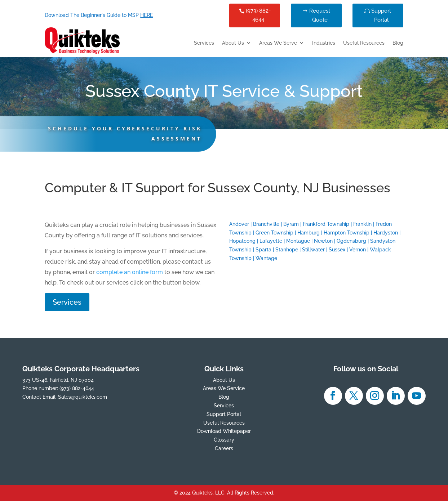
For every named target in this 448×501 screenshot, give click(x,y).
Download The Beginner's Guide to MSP (99, 15)
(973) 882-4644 (258, 15)
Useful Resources (364, 43)
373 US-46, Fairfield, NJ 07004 (58, 380)
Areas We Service (224, 388)
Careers (224, 448)
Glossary (224, 440)
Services (204, 43)
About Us (233, 43)
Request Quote (320, 15)
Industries (324, 43)
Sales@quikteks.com (83, 397)
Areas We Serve (278, 43)
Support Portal (381, 15)
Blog (398, 43)
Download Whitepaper (224, 431)
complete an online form (130, 272)
